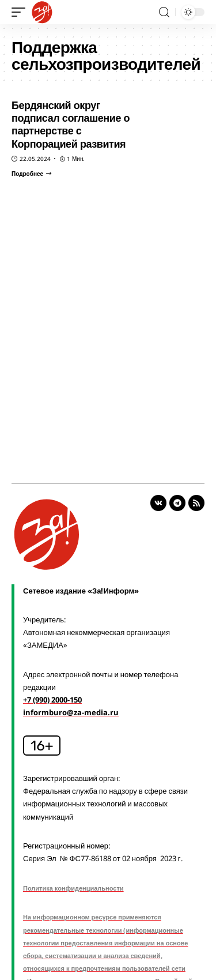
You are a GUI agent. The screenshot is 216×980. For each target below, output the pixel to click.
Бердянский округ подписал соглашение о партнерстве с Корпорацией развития (71, 124)
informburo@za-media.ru (71, 712)
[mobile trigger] (21, 12)
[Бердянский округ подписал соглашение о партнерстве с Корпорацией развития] (31, 174)
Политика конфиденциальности (73, 888)
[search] (164, 12)
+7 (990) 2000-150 (52, 700)
